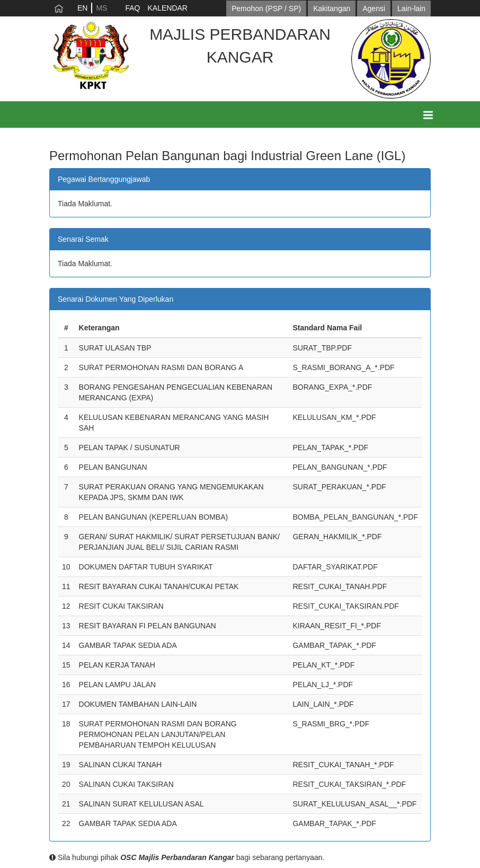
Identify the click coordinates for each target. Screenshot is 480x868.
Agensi (374, 8)
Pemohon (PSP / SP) (266, 8)
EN (82, 8)
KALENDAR (167, 8)
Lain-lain (411, 8)
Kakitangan (332, 8)
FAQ (132, 8)
